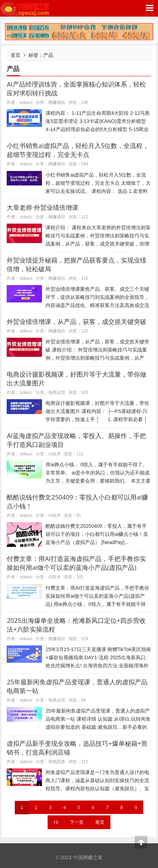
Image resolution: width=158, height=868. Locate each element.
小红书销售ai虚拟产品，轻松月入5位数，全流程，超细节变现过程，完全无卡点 (78, 150)
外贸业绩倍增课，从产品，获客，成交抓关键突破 (77, 321)
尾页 (100, 822)
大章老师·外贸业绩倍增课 (42, 207)
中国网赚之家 (25, 8)
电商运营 (57, 392)
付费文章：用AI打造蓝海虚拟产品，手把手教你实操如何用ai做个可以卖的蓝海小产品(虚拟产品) (76, 563)
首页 (16, 55)
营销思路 (57, 761)
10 (56, 822)
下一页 (77, 822)
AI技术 (54, 454)
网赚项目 (57, 102)
